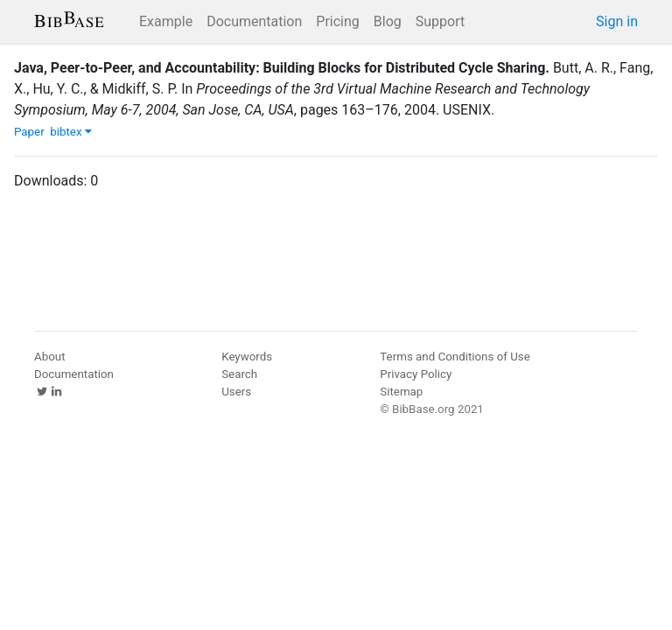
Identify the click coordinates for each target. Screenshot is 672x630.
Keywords (247, 357)
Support (440, 21)
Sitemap (401, 392)
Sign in (617, 21)
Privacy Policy (416, 374)
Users (236, 392)
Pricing (338, 21)
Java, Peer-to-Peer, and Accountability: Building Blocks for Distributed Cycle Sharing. (282, 68)
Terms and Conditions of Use (455, 357)
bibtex (71, 132)
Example (166, 21)
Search (239, 374)
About (50, 357)
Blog (388, 21)
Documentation (254, 21)
